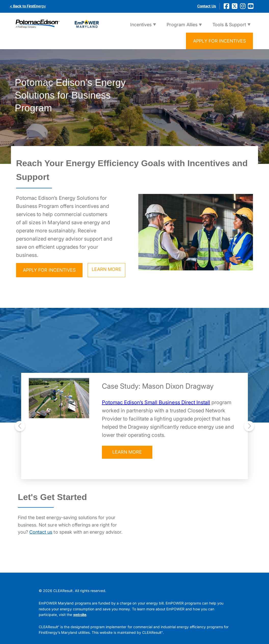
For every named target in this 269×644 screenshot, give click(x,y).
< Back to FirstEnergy (28, 6)
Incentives (140, 27)
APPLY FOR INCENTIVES (219, 41)
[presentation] (20, 426)
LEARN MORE (106, 269)
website (80, 615)
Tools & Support (228, 27)
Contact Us (206, 6)
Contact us (41, 532)
